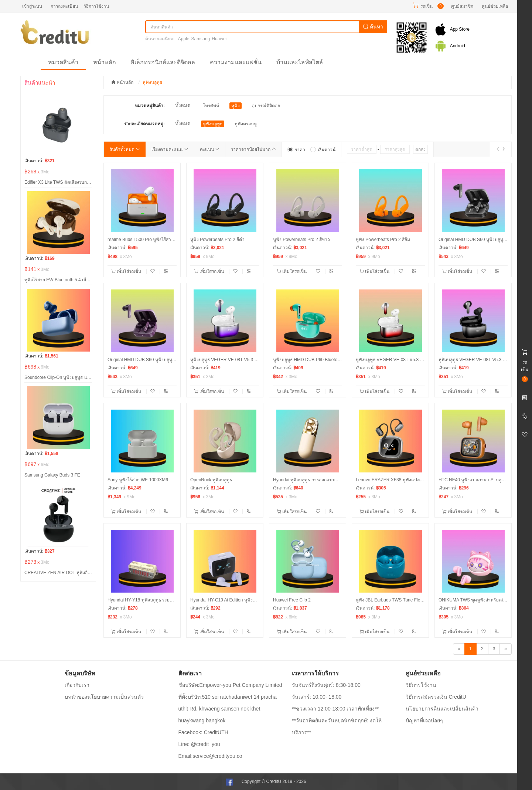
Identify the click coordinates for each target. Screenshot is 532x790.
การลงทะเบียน (64, 6)
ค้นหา (373, 27)
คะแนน (210, 149)
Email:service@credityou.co (210, 756)
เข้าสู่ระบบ (32, 6)
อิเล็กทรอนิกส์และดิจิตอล (163, 62)
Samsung (201, 39)
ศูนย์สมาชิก (462, 6)
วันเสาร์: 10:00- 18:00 (317, 697)
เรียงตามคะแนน (170, 149)
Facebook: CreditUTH (203, 732)
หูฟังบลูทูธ (213, 124)
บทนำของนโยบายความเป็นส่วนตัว (104, 697)
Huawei (219, 39)
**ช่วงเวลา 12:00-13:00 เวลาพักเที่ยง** (335, 709)
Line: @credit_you (199, 744)
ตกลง (420, 149)
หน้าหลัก (105, 62)
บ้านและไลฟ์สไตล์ (300, 62)
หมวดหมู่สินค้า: (150, 106)
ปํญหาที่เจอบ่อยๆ (424, 721)
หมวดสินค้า (63, 62)
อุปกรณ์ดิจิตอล (266, 106)
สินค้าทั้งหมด (125, 149)
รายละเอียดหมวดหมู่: (144, 124)
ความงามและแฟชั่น (236, 62)
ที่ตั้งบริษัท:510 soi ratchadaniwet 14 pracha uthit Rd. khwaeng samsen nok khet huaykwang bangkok (228, 709)
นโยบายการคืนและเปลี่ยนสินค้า (442, 709)
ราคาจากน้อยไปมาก (253, 149)
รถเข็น (427, 6)
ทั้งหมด (183, 106)
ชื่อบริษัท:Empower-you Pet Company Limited (230, 685)
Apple (184, 39)
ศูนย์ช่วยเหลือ (495, 6)
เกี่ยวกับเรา (77, 685)
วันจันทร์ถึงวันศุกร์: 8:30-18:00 (326, 685)
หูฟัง (236, 106)
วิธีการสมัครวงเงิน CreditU (436, 697)
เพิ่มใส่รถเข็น (127, 271)
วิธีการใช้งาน (96, 6)
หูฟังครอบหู (246, 124)
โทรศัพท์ (211, 106)
